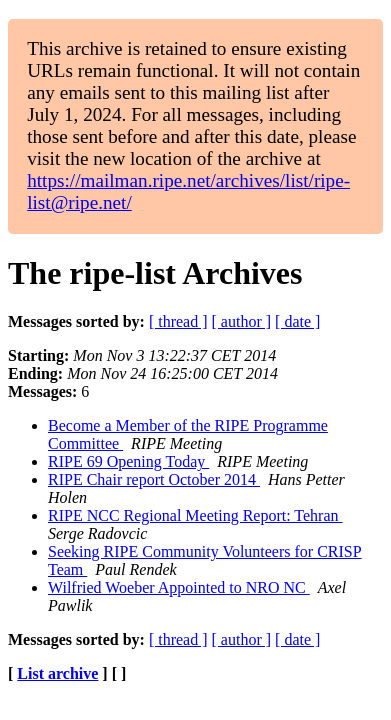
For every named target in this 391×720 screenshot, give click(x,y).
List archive (57, 673)
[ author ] (242, 321)
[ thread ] (178, 321)
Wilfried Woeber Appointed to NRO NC (179, 587)
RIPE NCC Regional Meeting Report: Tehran (195, 515)
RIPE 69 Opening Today (128, 461)
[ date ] (297, 321)
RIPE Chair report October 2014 (154, 479)
